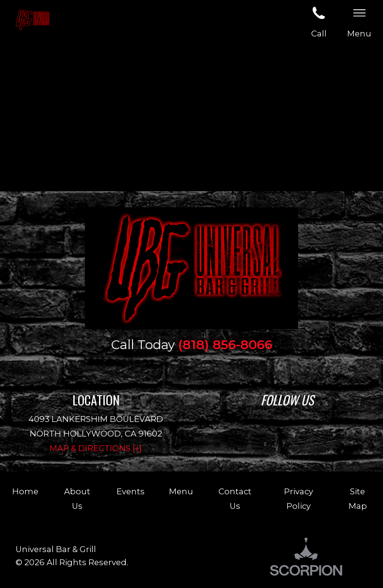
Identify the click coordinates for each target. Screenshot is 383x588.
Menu (181, 491)
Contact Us (235, 499)
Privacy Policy (299, 499)
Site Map (358, 499)
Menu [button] (359, 21)
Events (131, 491)
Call (319, 21)
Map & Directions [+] (96, 448)
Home (25, 491)
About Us (77, 499)
